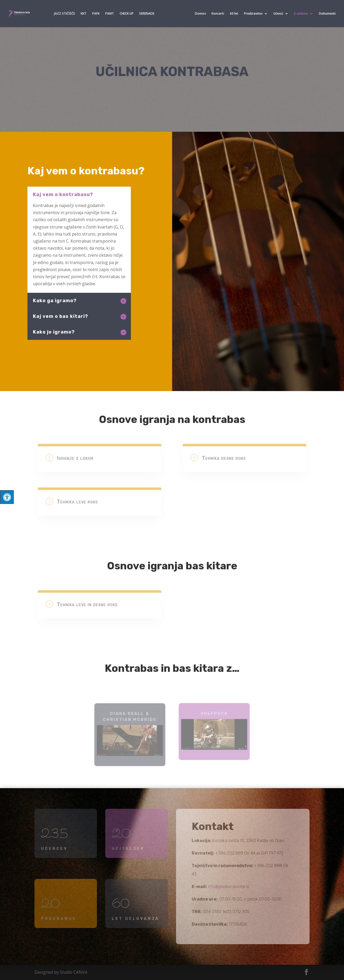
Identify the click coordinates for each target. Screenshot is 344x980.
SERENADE (147, 14)
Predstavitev (253, 14)
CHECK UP (127, 14)
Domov (200, 14)
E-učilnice (301, 14)
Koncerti (218, 14)
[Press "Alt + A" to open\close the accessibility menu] (7, 497)
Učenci (278, 14)
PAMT (110, 14)
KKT (84, 14)
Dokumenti (327, 14)
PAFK (96, 14)
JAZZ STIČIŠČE (65, 14)
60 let (234, 14)
